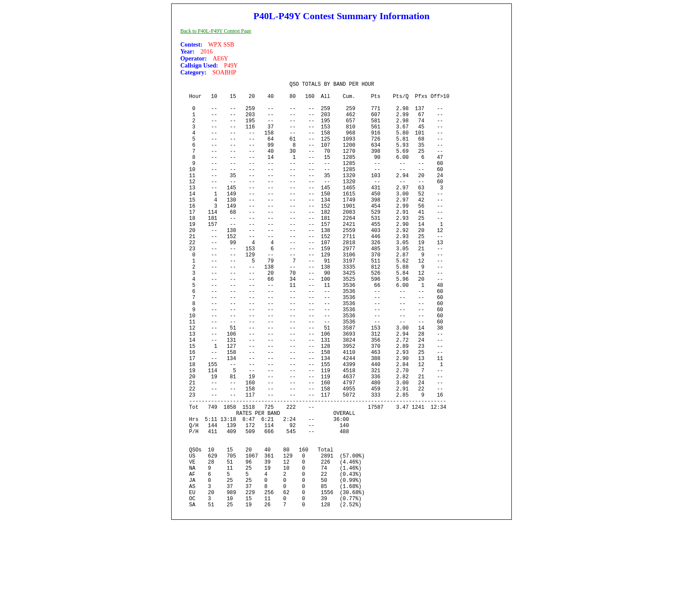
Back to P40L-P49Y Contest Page (216, 31)
